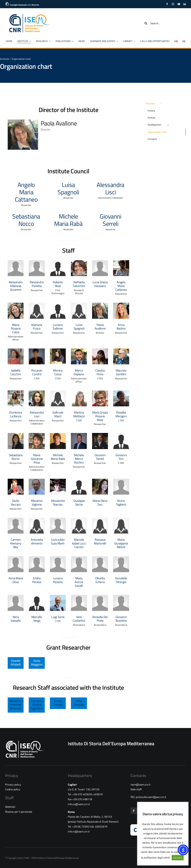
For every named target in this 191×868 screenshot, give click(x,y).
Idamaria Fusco (37, 327)
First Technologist (58, 292)
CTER (37, 378)
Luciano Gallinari (58, 327)
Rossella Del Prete (100, 619)
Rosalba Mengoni (121, 414)
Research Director (79, 292)
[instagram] (173, 4)
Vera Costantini (79, 619)
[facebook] (167, 4)
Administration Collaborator (37, 422)
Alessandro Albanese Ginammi (16, 286)
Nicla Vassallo (16, 619)
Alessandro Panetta (37, 284)
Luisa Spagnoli (79, 327)
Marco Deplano (79, 372)
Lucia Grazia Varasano (100, 284)
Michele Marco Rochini (79, 459)
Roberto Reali (58, 284)
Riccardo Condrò (37, 372)
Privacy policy (13, 785)
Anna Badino (121, 327)
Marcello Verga (37, 619)
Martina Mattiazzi (79, 414)
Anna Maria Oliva (16, 580)
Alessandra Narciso (58, 503)
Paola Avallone (59, 123)
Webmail (10, 807)
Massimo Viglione (37, 503)
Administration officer (16, 338)
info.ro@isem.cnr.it (79, 831)
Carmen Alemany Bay (16, 543)
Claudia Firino (100, 372)
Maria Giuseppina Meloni (121, 543)
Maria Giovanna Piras (37, 459)
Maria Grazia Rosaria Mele (100, 416)
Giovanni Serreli (100, 457)
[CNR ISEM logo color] (30, 15)
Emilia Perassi (37, 580)
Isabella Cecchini (16, 372)
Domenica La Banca (16, 414)
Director (46, 129)
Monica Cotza (58, 372)
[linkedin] (185, 4)
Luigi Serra (58, 617)
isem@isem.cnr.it (141, 785)
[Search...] (162, 23)
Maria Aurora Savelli (79, 582)
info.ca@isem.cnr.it (79, 804)
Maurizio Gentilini (121, 372)
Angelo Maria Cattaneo (121, 286)
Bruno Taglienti (121, 503)
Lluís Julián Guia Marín (58, 541)
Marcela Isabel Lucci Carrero (79, 543)
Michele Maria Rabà (58, 457)
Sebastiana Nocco (16, 457)
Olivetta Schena (100, 580)
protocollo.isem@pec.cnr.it (151, 797)
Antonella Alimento (37, 541)
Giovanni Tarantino (121, 619)
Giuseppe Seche (79, 503)
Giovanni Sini (121, 457)
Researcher (37, 290)
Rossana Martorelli (100, 541)
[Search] (146, 23)
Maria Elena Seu (100, 503)
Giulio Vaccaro (16, 503)
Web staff (136, 789)
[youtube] (179, 4)
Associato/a (79, 625)
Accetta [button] (178, 858)
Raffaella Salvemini (79, 284)
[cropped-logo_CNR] (22, 3)
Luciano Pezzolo (58, 580)
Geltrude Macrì (58, 414)
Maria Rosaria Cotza (16, 328)
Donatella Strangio (121, 580)
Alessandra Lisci (37, 414)
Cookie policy (13, 789)
